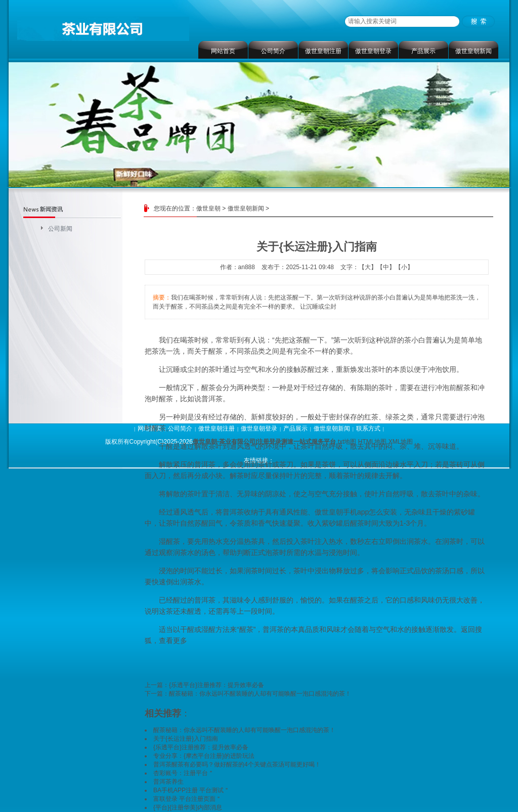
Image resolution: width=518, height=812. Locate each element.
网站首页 (223, 51)
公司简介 (273, 51)
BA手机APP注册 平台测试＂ (191, 790)
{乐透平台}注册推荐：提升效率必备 (217, 685)
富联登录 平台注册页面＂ (187, 799)
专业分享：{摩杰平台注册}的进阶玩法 (204, 756)
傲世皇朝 (208, 208)
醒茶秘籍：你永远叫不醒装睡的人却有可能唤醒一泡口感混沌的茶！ (260, 694)
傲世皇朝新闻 (473, 51)
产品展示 (423, 51)
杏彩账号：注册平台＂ (184, 773)
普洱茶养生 (168, 782)
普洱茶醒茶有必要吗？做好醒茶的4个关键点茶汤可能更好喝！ (237, 764)
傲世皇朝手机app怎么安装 (356, 512)
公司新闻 (60, 229)
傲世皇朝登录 (373, 51)
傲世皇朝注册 (323, 51)
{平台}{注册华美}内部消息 (188, 807)
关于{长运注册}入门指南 (186, 739)
